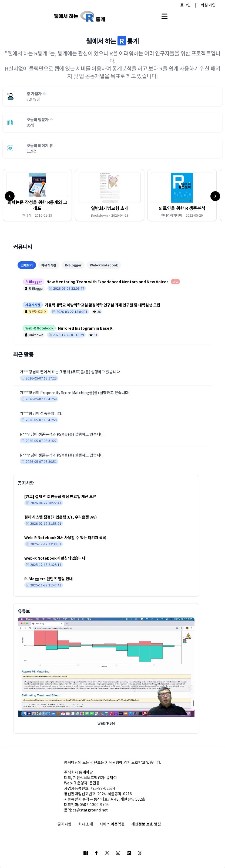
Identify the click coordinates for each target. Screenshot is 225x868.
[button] (37, 195)
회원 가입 (208, 5)
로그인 (185, 5)
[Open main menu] (164, 16)
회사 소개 (85, 824)
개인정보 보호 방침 (146, 824)
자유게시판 (49, 265)
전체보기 (27, 265)
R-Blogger (73, 265)
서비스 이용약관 (112, 824)
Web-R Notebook (104, 265)
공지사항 (65, 824)
